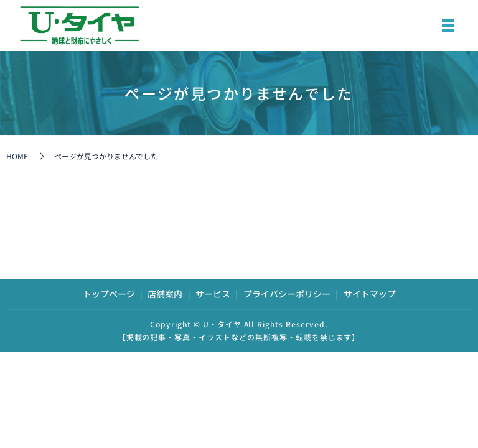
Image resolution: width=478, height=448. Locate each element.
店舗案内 (165, 294)
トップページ (109, 294)
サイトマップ (370, 294)
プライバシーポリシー (287, 294)
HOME (17, 156)
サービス (213, 294)
